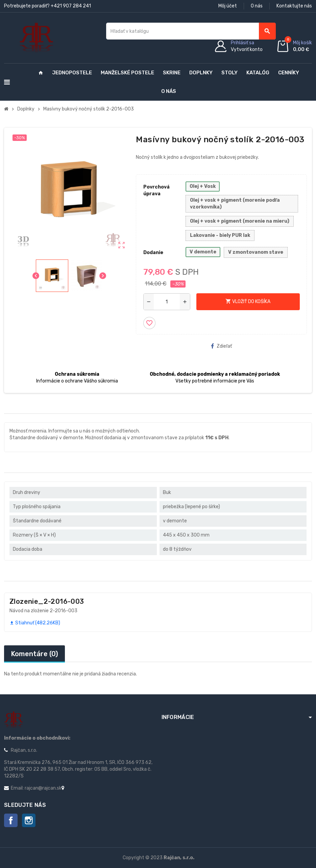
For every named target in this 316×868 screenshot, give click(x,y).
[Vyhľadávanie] (191, 31)
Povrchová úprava (156, 190)
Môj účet (228, 6)
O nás (257, 6)
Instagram (29, 820)
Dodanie (153, 253)
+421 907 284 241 (71, 6)
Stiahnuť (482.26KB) (35, 623)
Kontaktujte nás (294, 6)
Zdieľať (221, 346)
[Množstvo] (167, 302)
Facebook (11, 820)
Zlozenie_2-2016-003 (47, 601)
